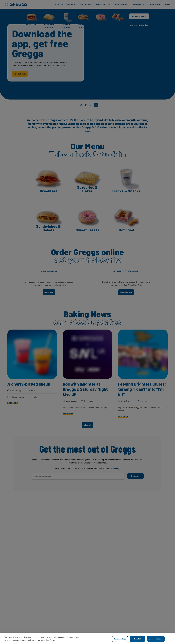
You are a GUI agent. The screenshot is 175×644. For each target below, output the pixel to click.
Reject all (137, 639)
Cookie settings (120, 639)
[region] (87, 639)
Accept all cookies (156, 639)
